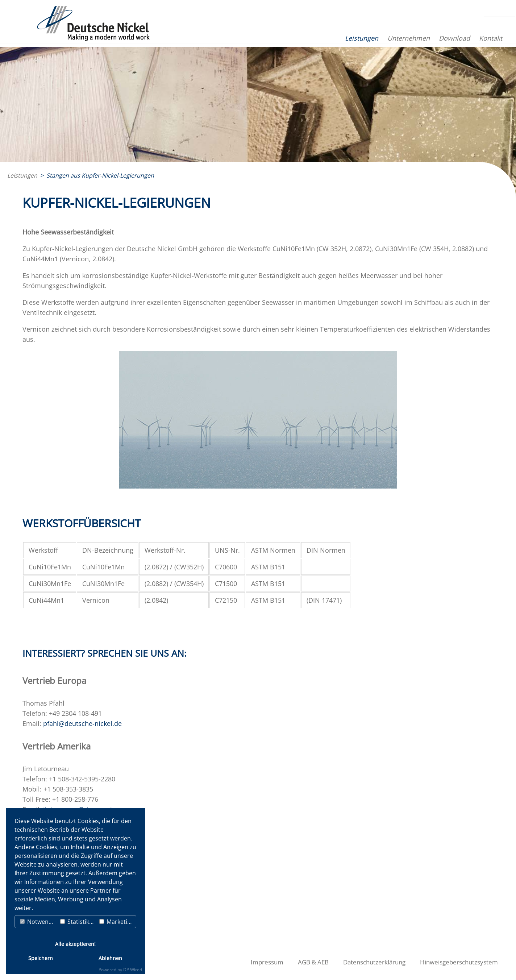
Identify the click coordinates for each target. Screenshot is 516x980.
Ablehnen (110, 958)
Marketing (117, 922)
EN (499, 33)
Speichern (41, 958)
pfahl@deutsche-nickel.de (82, 723)
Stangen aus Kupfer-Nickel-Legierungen (100, 175)
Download (432, 38)
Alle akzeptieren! (75, 944)
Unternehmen (386, 38)
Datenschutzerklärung (378, 962)
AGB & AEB (318, 962)
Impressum (273, 962)
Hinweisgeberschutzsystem (460, 962)
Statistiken (78, 922)
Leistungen (339, 38)
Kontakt (468, 38)
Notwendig (38, 922)
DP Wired (133, 970)
